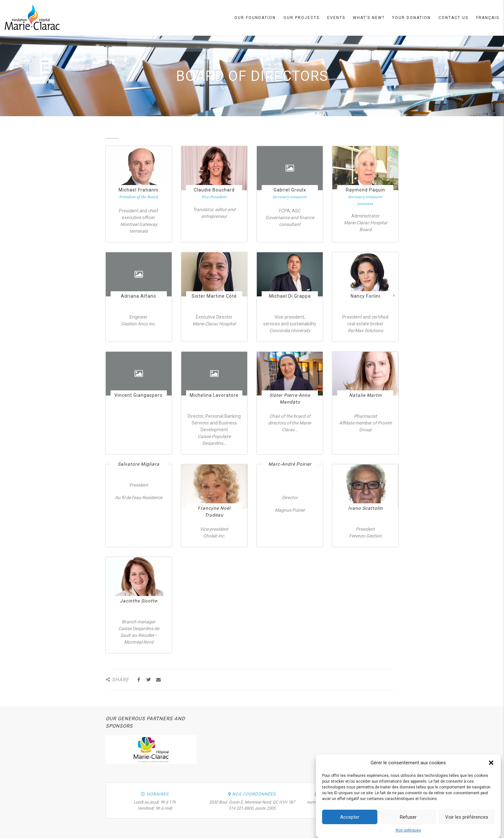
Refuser (408, 819)
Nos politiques (408, 833)
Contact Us (453, 18)
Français (488, 18)
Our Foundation (255, 18)
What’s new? (369, 18)
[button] (491, 765)
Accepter (350, 819)
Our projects (301, 18)
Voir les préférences (467, 819)
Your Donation (411, 18)
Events (336, 18)
